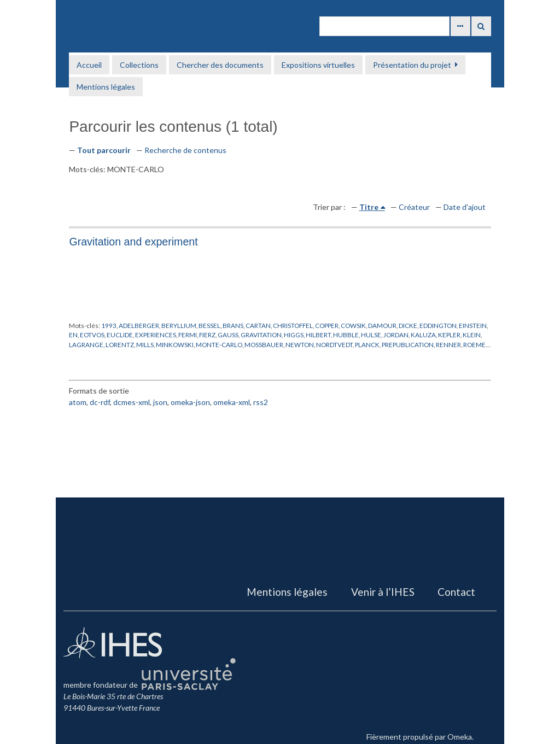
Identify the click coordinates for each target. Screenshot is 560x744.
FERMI (188, 335)
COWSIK (353, 325)
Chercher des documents (220, 65)
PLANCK (367, 344)
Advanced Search (460, 26)
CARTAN (258, 325)
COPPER (327, 325)
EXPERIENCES (156, 335)
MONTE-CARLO (219, 344)
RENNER (448, 344)
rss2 (261, 402)
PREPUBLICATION (408, 344)
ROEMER (476, 344)
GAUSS (228, 335)
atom (78, 402)
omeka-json (190, 402)
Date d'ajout (465, 207)
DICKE (408, 325)
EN (73, 335)
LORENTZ (120, 344)
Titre (369, 207)
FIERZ (207, 335)
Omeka (460, 737)
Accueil (89, 65)
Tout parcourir (104, 150)
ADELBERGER (139, 325)
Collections (139, 65)
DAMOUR (382, 325)
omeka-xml (232, 402)
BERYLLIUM (179, 325)
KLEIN (472, 335)
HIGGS (294, 335)
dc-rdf (100, 402)
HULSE (371, 335)
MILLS (145, 344)
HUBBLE (346, 335)
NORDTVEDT (334, 344)
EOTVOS (92, 335)
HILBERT (318, 335)
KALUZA (423, 335)
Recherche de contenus (185, 150)
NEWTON (300, 344)
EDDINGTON (438, 325)
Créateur (414, 207)
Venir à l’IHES (383, 592)
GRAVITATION (261, 335)
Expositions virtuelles (318, 65)
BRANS (233, 325)
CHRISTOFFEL (293, 325)
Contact (456, 592)
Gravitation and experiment (133, 242)
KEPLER (449, 335)
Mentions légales (106, 87)
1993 (109, 325)
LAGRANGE (86, 344)
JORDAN (396, 335)
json (160, 402)
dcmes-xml (132, 402)
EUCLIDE (120, 335)
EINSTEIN (473, 325)
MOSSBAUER (264, 344)
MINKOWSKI (175, 344)
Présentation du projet (412, 65)
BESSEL (209, 325)
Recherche (481, 26)
